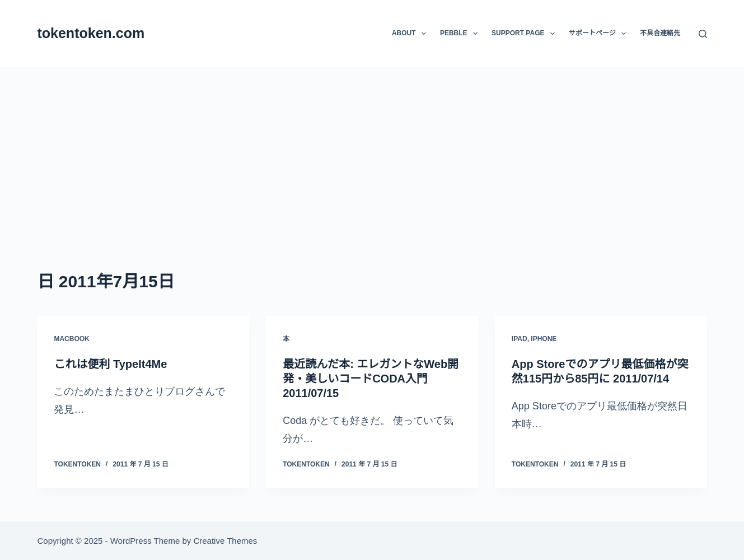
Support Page (525, 34)
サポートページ (600, 34)
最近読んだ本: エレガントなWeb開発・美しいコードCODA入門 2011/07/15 (371, 379)
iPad (520, 339)
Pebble (461, 34)
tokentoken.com (91, 33)
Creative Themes (225, 541)
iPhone (544, 339)
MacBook (71, 339)
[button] (424, 34)
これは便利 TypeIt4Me (110, 364)
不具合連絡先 (660, 33)
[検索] (703, 34)
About (411, 34)
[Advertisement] (372, 151)
